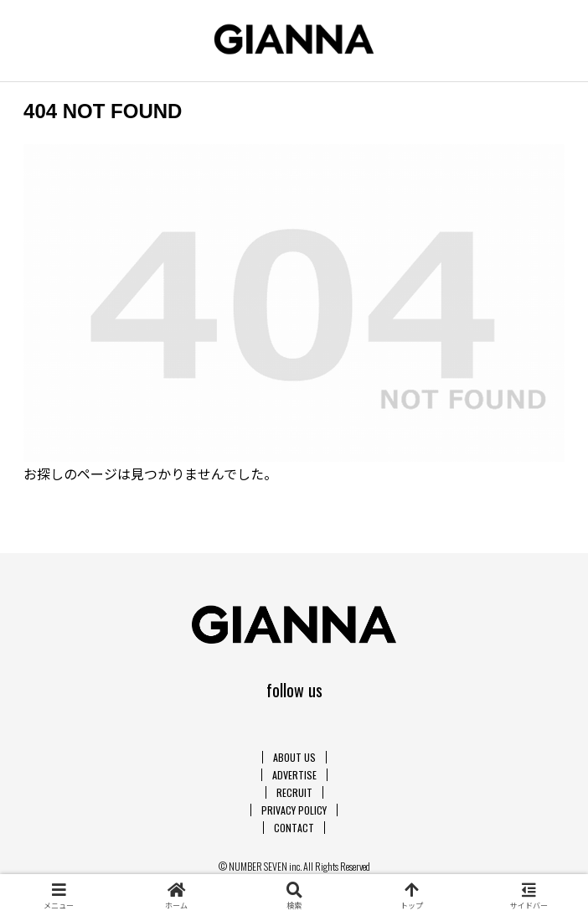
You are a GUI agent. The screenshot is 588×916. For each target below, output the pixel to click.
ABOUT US (294, 757)
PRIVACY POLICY (294, 810)
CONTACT (294, 828)
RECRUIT (294, 792)
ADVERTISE (294, 775)
